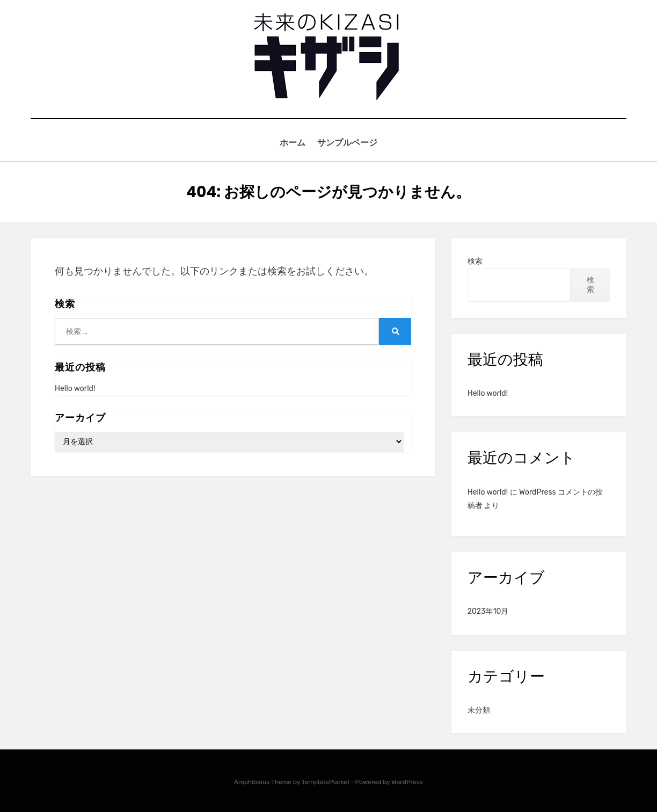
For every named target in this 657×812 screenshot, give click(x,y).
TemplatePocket (326, 781)
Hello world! (75, 388)
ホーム (291, 143)
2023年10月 (488, 611)
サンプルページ (350, 143)
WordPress (407, 781)
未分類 (479, 710)
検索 (475, 261)
